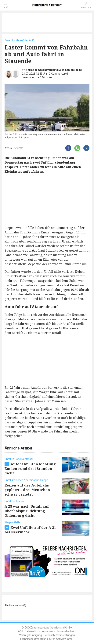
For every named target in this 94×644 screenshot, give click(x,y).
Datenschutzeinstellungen (59, 635)
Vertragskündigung (31, 635)
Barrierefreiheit (66, 631)
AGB (21, 631)
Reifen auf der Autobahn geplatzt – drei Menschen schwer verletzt (27, 490)
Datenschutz (32, 631)
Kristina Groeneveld (40, 70)
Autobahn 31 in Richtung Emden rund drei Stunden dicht (30, 469)
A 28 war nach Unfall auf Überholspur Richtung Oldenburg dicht (27, 511)
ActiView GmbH (65, 639)
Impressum (48, 631)
